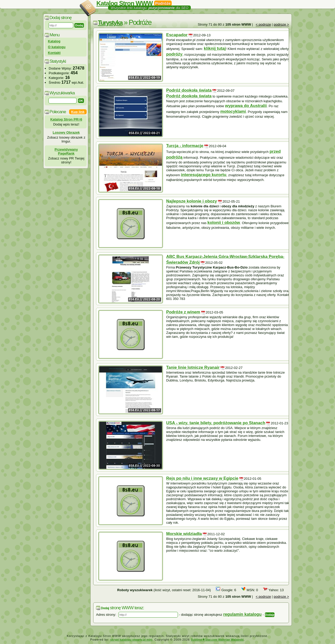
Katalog (54, 41)
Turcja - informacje (185, 146)
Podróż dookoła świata (189, 90)
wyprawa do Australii (246, 106)
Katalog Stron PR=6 (66, 119)
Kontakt (54, 53)
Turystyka (110, 23)
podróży (174, 54)
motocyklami (233, 112)
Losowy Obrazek (66, 132)
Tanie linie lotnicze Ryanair (193, 367)
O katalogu (57, 47)
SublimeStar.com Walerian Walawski (217, 640)
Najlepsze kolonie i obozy (192, 201)
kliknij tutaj (215, 49)
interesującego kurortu (203, 175)
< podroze (263, 24)
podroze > (281, 24)
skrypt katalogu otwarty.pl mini (131, 640)
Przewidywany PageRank (66, 151)
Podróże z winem (183, 312)
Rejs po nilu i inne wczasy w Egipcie (202, 478)
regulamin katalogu (242, 614)
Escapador (177, 35)
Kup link (78, 112)
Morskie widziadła (184, 534)
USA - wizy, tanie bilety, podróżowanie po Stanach (216, 423)
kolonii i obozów (224, 223)
